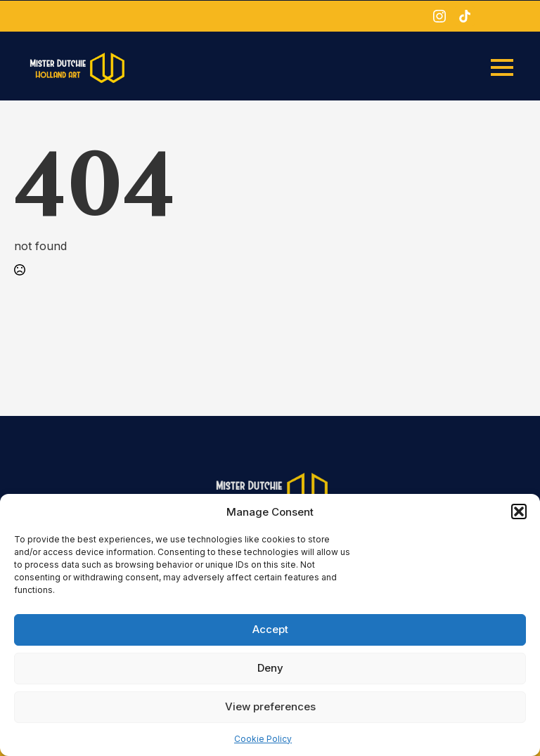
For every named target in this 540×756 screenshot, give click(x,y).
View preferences (270, 706)
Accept (270, 629)
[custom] (465, 16)
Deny (270, 668)
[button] (519, 511)
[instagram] (439, 16)
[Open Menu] (502, 67)
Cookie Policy (263, 739)
